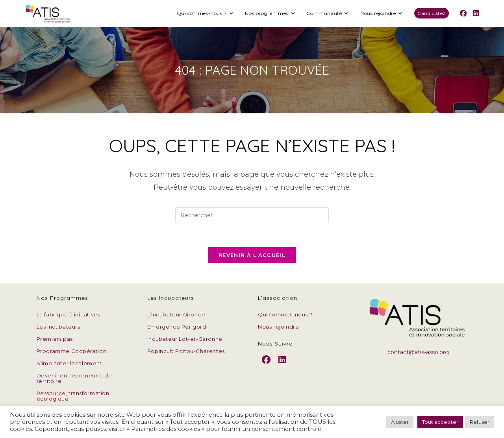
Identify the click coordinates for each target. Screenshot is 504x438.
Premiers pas (55, 339)
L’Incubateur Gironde (176, 314)
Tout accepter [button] (440, 422)
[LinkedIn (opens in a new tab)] (476, 13)
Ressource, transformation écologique (73, 396)
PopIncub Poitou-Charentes (186, 351)
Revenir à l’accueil (252, 255)
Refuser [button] (480, 422)
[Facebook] (266, 366)
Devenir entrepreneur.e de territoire (74, 378)
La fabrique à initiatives (69, 314)
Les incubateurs (58, 327)
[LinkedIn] (282, 366)
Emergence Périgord (177, 327)
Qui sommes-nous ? (285, 314)
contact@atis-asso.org (418, 352)
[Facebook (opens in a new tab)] (463, 13)
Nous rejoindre (278, 327)
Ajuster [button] (400, 422)
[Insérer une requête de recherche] (252, 215)
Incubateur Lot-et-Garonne (185, 339)
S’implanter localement (69, 363)
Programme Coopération (72, 351)
